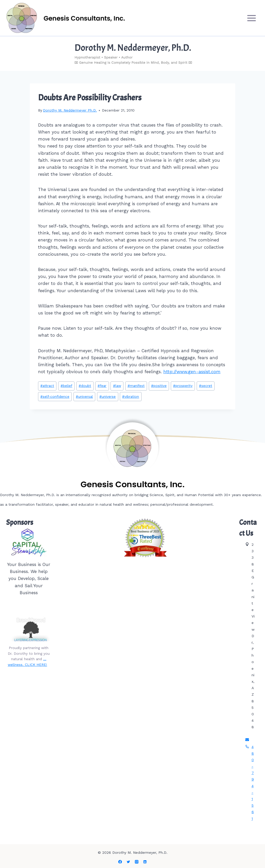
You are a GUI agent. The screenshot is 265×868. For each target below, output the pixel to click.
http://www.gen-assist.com (192, 372)
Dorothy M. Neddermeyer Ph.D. (70, 110)
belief (66, 386)
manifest (136, 386)
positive (159, 386)
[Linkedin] (145, 862)
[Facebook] (120, 862)
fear (102, 386)
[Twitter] (128, 862)
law (117, 386)
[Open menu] (251, 18)
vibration (131, 396)
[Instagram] (137, 862)
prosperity (183, 386)
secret (206, 386)
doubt (85, 386)
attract (47, 386)
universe (108, 396)
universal (84, 396)
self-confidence (55, 396)
